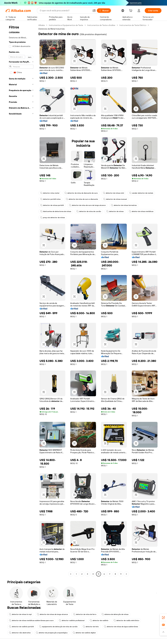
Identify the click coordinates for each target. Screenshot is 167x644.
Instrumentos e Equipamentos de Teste (66, 25)
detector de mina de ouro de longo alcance (87, 205)
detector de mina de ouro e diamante (82, 199)
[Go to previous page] (71, 574)
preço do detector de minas (53, 218)
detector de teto (91, 627)
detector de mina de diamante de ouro (81, 193)
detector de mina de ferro (85, 614)
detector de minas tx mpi (20, 614)
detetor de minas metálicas (141, 211)
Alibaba (42, 25)
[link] (163, 618)
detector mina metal (50, 193)
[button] (94, 11)
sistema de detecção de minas (115, 614)
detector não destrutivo (20, 633)
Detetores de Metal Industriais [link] (52, 29)
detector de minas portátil (52, 205)
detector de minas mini (113, 193)
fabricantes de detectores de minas (56, 211)
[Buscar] (104, 11)
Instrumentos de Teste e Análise (101, 25)
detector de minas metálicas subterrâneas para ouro (31, 620)
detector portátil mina (50, 199)
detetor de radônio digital (84, 633)
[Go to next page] (126, 574)
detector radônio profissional (72, 620)
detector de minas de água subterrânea (121, 627)
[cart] (131, 11)
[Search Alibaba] (65, 11)
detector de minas (115, 211)
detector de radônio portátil (21, 627)
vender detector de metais (141, 193)
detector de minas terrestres (124, 205)
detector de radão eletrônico (126, 620)
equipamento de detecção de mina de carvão (58, 627)
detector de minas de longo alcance (52, 614)
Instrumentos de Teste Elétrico (133, 25)
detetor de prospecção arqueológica (52, 633)
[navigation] (21, 300)
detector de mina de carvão (89, 211)
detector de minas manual (115, 199)
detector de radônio (99, 620)
